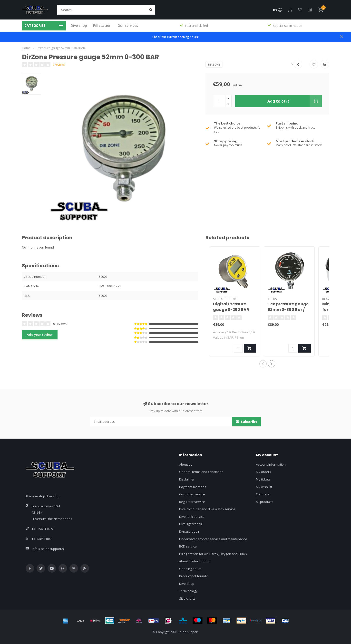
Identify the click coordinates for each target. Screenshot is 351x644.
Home (26, 48)
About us (186, 464)
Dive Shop (187, 584)
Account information (271, 464)
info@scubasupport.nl (48, 549)
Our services (128, 25)
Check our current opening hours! (175, 37)
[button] (263, 364)
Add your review (40, 335)
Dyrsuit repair (189, 531)
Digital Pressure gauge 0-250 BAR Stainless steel (231, 310)
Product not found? (193, 576)
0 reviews (59, 65)
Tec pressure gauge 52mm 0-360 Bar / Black (288, 310)
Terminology (188, 591)
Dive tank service (192, 517)
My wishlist (264, 487)
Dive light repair (191, 524)
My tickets (263, 479)
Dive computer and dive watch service (207, 509)
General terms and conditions (201, 472)
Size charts (187, 598)
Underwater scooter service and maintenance (213, 539)
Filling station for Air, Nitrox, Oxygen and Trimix (213, 554)
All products (265, 502)
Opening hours (190, 569)
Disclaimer (187, 479)
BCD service (188, 546)
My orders (263, 472)
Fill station (102, 25)
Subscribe (246, 422)
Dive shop (79, 25)
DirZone (214, 64)
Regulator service (192, 502)
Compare (263, 494)
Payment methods (193, 487)
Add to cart (295, 101)
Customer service (192, 494)
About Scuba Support (195, 561)
